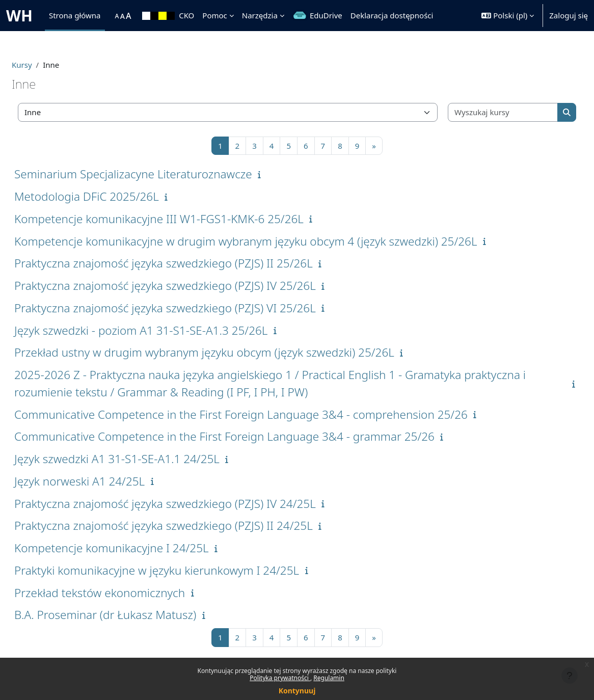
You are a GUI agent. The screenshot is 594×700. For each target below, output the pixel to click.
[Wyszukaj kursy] (485, 112)
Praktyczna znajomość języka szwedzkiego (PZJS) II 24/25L (188, 526)
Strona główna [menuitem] (75, 15)
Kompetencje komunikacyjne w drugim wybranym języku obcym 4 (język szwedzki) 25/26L (270, 241)
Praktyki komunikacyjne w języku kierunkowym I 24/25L (181, 570)
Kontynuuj (297, 691)
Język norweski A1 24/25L (104, 481)
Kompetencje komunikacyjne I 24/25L (136, 548)
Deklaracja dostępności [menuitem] (392, 15)
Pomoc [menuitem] (214, 15)
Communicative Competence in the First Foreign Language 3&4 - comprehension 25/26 (265, 414)
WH (19, 16)
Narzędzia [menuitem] (260, 15)
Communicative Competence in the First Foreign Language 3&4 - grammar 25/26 (249, 436)
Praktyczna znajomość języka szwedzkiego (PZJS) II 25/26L (188, 263)
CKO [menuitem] (186, 15)
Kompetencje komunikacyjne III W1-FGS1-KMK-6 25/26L (183, 219)
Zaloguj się (569, 15)
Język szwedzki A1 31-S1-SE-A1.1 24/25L (141, 459)
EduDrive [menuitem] (326, 15)
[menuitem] (110, 16)
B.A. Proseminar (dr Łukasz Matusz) (130, 615)
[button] (508, 16)
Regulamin (329, 678)
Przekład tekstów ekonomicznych (124, 593)
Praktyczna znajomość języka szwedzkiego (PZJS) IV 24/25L (190, 504)
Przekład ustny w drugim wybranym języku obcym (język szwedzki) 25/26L (229, 352)
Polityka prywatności (280, 678)
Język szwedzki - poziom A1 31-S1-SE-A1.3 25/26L (165, 330)
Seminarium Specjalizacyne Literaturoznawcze (158, 174)
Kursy (46, 65)
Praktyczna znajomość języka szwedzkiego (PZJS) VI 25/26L (190, 308)
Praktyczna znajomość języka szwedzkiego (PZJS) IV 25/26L (190, 286)
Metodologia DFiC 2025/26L (111, 196)
